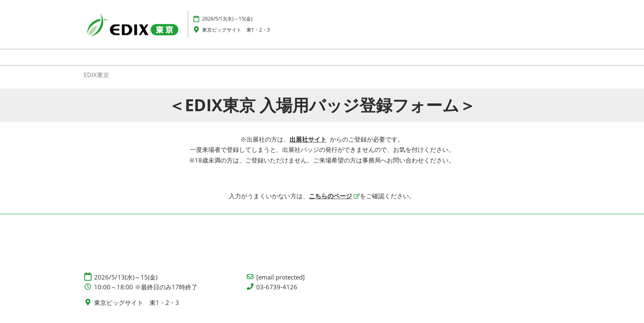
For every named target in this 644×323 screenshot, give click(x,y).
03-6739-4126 (277, 287)
